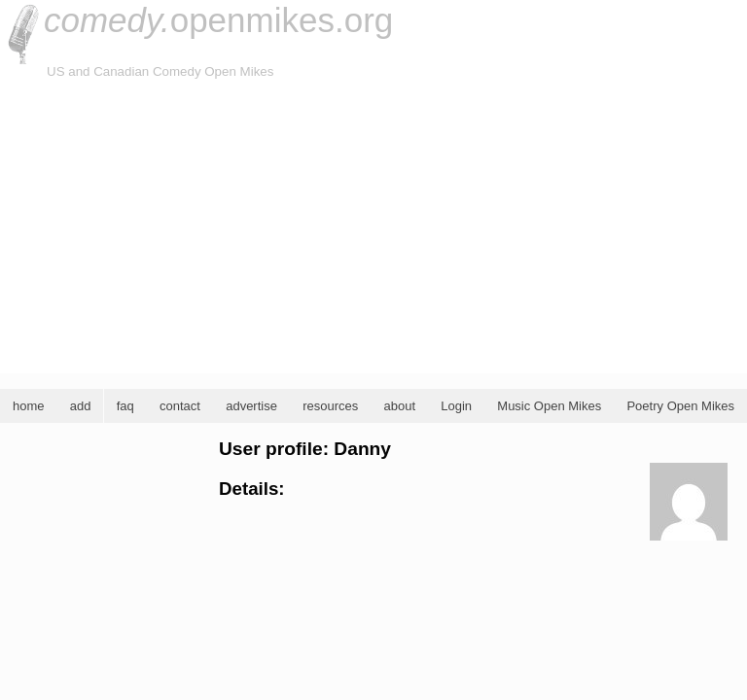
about (399, 406)
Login (456, 406)
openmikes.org (218, 20)
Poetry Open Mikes (680, 406)
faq (125, 406)
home (29, 406)
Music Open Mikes (549, 406)
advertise (251, 406)
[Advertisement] (373, 227)
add (81, 406)
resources (330, 406)
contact (180, 406)
